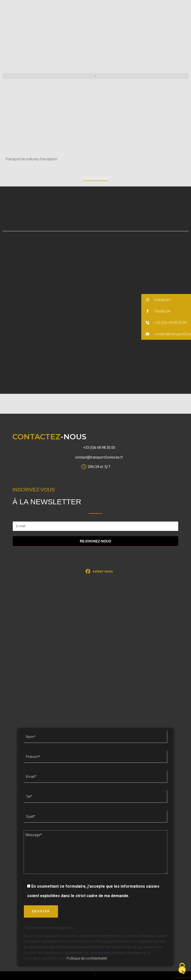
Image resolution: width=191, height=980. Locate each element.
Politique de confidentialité (87, 958)
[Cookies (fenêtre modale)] (182, 969)
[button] (95, 76)
